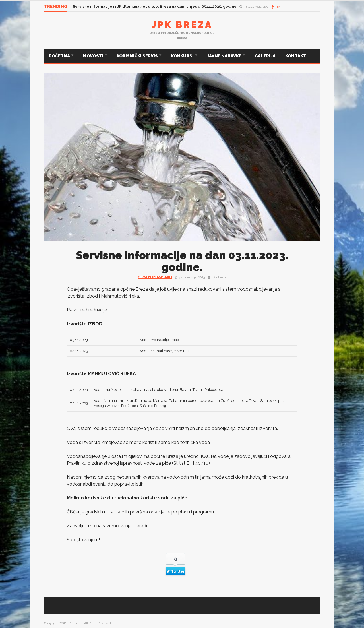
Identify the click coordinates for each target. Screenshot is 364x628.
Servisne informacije (155, 278)
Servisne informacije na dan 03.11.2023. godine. (182, 261)
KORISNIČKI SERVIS (138, 56)
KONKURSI (183, 56)
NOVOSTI (94, 56)
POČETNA (60, 56)
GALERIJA (265, 56)
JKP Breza (219, 277)
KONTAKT (296, 56)
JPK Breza (182, 25)
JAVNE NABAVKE (225, 56)
